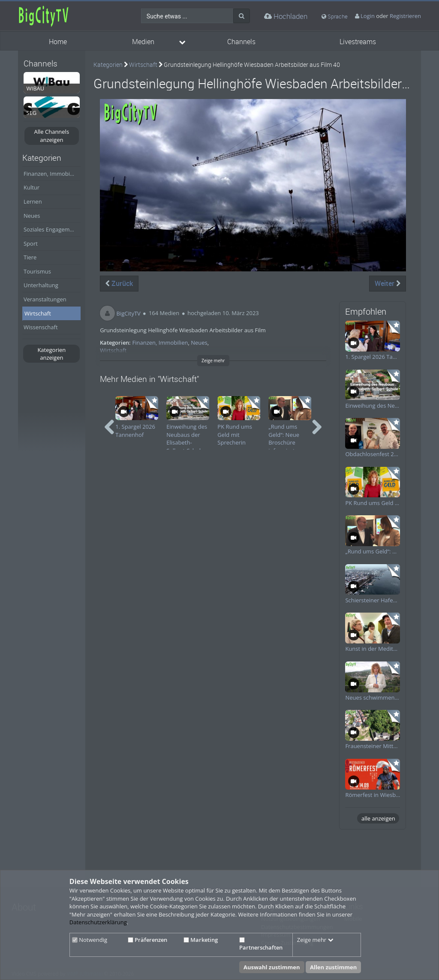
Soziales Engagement (51, 229)
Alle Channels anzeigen (52, 136)
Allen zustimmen (333, 967)
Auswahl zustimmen (272, 967)
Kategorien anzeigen (51, 354)
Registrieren (405, 16)
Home (58, 42)
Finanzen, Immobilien (51, 174)
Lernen (33, 201)
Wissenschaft (41, 327)
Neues (32, 216)
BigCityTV (129, 313)
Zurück (119, 283)
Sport (31, 243)
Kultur (32, 187)
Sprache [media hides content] (335, 16)
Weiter (388, 283)
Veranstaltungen (45, 299)
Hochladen (286, 16)
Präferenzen (147, 940)
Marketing (201, 940)
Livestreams (358, 42)
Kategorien (108, 65)
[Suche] (242, 16)
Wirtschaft (38, 313)
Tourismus (37, 271)
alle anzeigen (378, 818)
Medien (143, 42)
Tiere (30, 257)
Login (368, 16)
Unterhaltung (41, 285)
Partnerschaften (261, 944)
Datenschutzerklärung (98, 922)
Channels (241, 42)
